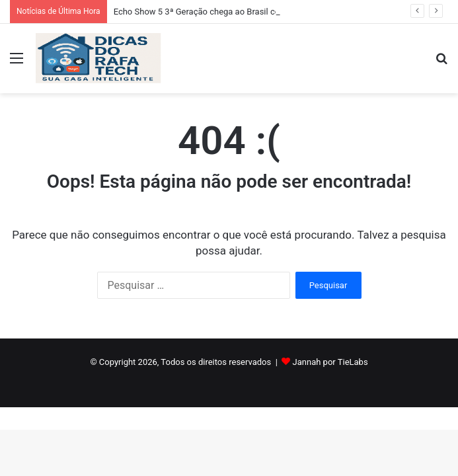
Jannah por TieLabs (330, 362)
